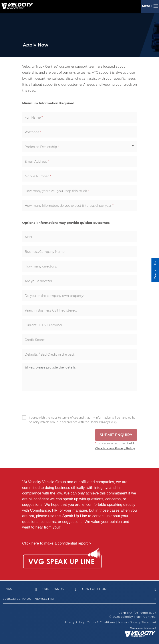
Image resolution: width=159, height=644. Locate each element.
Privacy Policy (74, 622)
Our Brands (60, 589)
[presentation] (53, 402)
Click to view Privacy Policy (115, 448)
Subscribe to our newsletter (79, 599)
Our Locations (119, 589)
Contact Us (155, 270)
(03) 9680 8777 (145, 613)
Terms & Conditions (101, 622)
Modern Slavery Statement (137, 622)
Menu (148, 6)
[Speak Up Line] (62, 559)
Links (20, 589)
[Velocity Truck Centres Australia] (17, 4)
